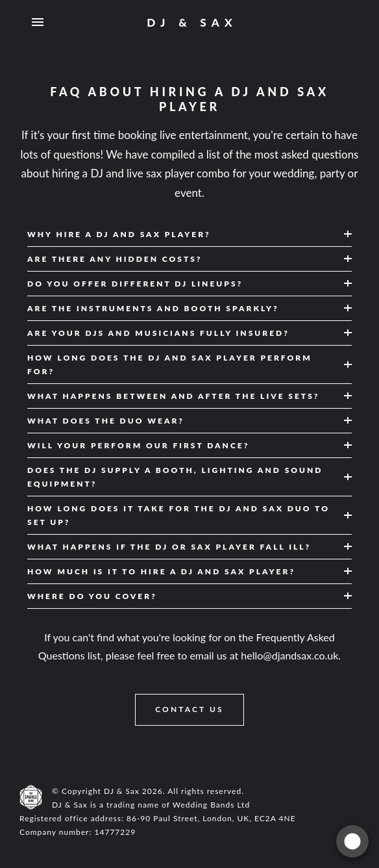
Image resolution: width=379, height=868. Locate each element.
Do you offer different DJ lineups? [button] (135, 284)
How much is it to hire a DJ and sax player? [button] (161, 571)
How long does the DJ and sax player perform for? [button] (170, 364)
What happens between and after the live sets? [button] (173, 396)
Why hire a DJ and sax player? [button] (119, 234)
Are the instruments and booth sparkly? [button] (153, 308)
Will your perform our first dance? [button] (138, 445)
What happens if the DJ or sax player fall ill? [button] (169, 547)
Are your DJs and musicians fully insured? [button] (158, 333)
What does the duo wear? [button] (106, 421)
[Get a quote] (352, 841)
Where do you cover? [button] (92, 596)
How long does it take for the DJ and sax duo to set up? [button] (178, 515)
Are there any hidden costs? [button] (115, 259)
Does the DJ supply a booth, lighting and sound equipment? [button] (175, 477)
